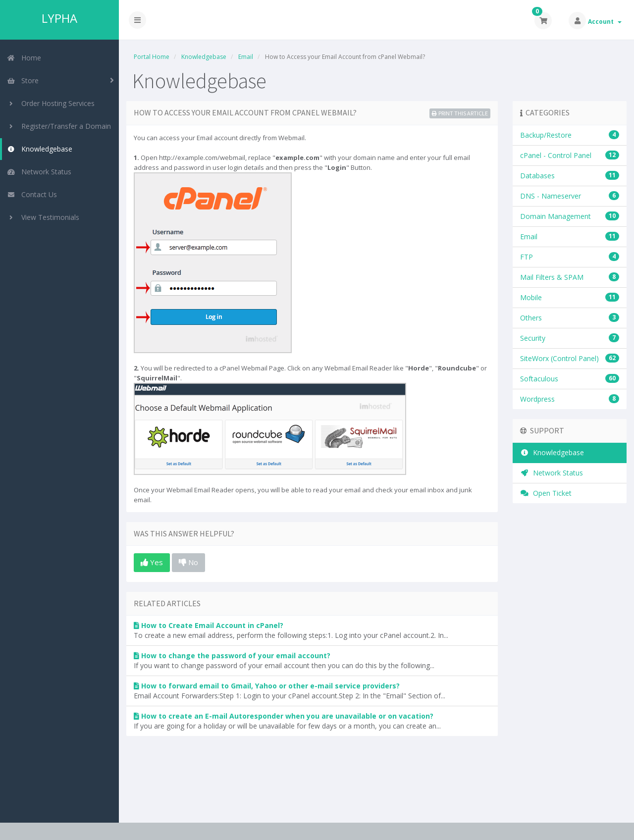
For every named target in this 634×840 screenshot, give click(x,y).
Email (246, 57)
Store (23, 80)
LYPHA (59, 18)
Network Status (39, 172)
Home (24, 58)
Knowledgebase (40, 149)
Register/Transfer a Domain (59, 126)
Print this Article (460, 113)
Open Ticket (546, 493)
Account (605, 22)
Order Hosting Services (51, 103)
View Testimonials (43, 217)
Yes (152, 562)
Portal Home (152, 57)
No (188, 562)
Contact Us (32, 194)
